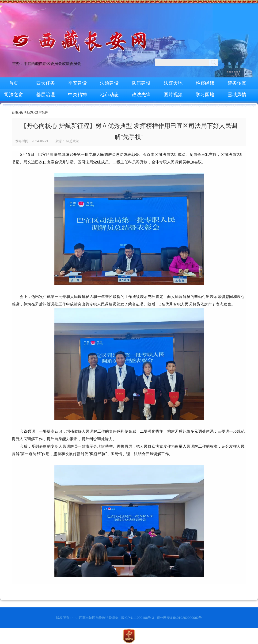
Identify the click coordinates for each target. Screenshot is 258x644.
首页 (14, 83)
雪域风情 (237, 95)
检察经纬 (205, 83)
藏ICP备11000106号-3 (137, 618)
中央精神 (77, 95)
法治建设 (109, 83)
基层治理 (46, 95)
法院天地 (173, 83)
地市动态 (109, 95)
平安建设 (77, 83)
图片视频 (173, 95)
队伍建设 (141, 83)
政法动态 (27, 113)
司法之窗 (14, 95)
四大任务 (46, 83)
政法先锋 (141, 95)
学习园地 (205, 95)
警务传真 (237, 83)
